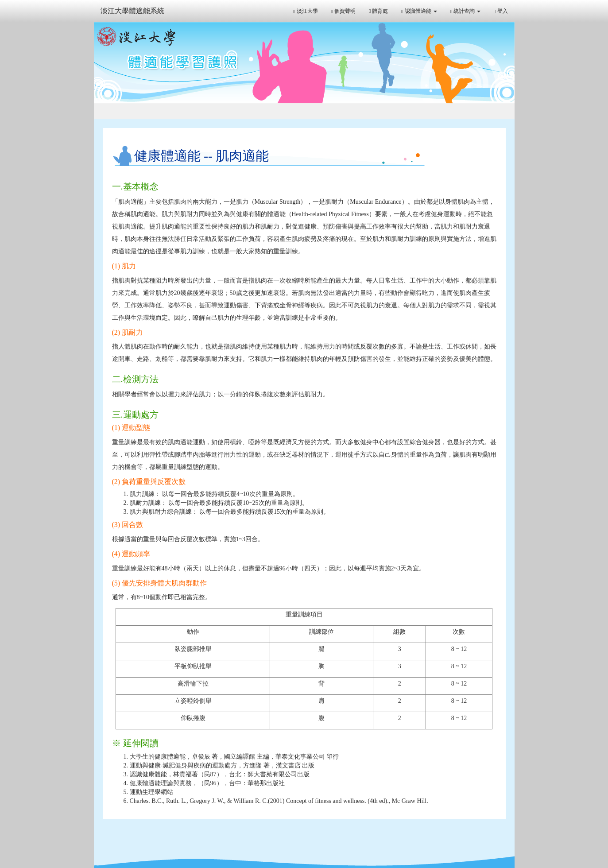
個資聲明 (343, 11)
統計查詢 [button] (465, 11)
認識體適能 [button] (419, 11)
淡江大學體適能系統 (132, 11)
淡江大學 (305, 11)
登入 (501, 11)
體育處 (378, 11)
